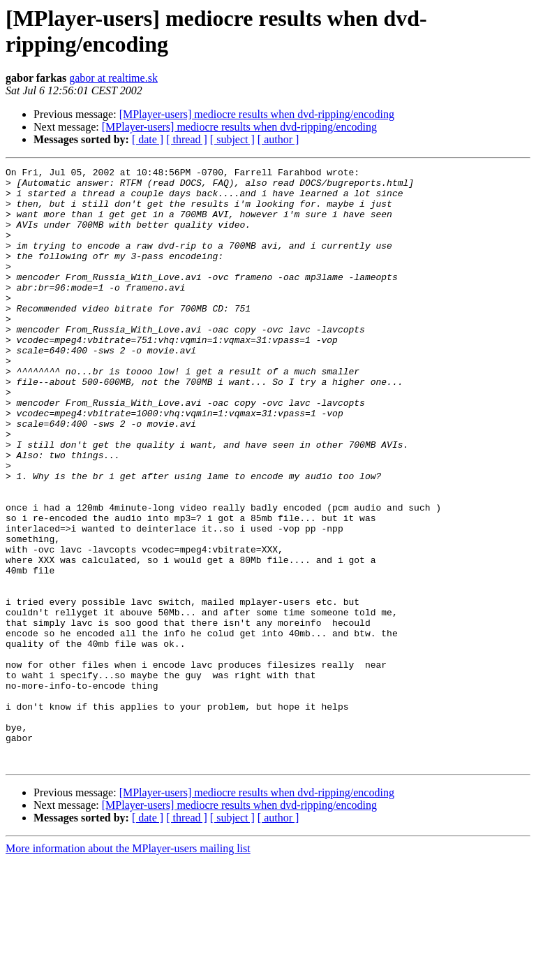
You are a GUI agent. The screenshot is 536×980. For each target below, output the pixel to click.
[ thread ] (187, 139)
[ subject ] (232, 139)
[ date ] (148, 139)
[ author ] (278, 139)
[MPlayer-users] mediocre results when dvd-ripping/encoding (257, 114)
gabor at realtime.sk (113, 78)
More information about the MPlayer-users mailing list (128, 968)
